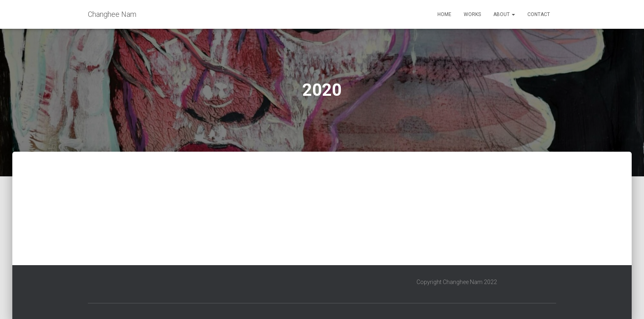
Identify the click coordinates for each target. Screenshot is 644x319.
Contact (539, 14)
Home (444, 14)
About (504, 14)
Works (472, 14)
